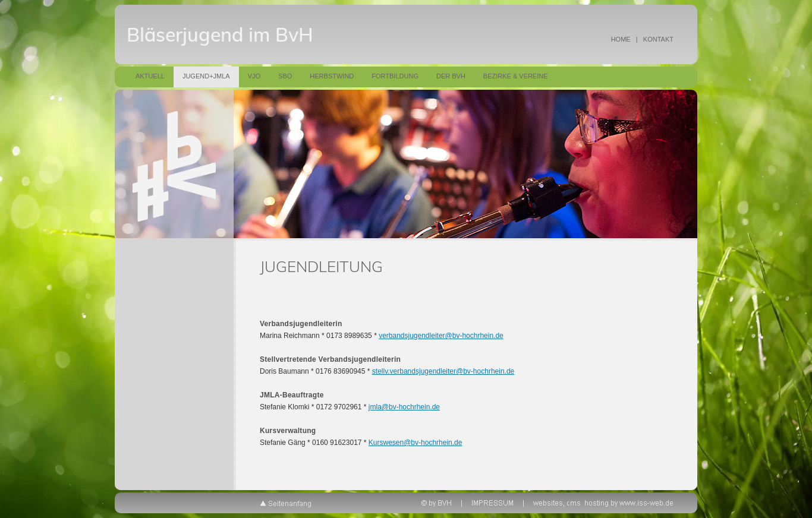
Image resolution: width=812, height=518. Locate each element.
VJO (254, 76)
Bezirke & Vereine (516, 76)
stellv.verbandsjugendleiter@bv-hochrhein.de (443, 371)
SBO (285, 76)
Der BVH (451, 76)
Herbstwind (332, 76)
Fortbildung (395, 76)
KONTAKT (658, 39)
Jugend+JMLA (206, 76)
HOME (621, 39)
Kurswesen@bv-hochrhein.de (416, 443)
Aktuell (150, 76)
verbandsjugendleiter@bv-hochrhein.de (441, 336)
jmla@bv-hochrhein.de (404, 407)
